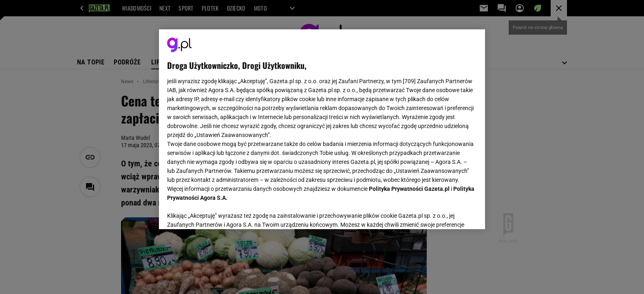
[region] (322, 129)
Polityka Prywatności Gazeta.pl (409, 189)
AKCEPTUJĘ (449, 213)
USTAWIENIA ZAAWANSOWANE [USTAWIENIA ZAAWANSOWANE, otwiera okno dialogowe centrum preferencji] (220, 213)
